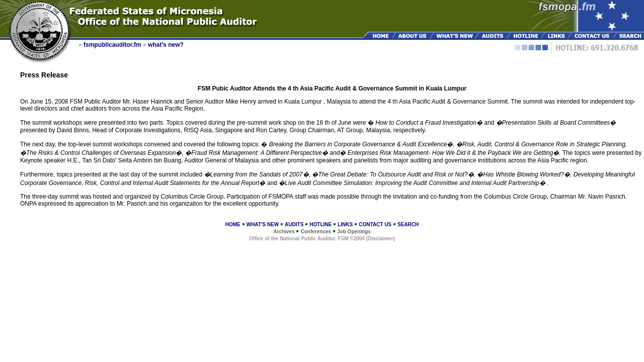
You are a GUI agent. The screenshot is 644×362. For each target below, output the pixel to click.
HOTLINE (320, 224)
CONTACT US (375, 224)
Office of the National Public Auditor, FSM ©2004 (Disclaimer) (322, 239)
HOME (233, 224)
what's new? (166, 45)
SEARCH (408, 224)
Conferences (316, 232)
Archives (284, 232)
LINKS (345, 224)
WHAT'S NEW (263, 224)
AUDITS (294, 224)
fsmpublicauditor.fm (112, 45)
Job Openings (354, 232)
